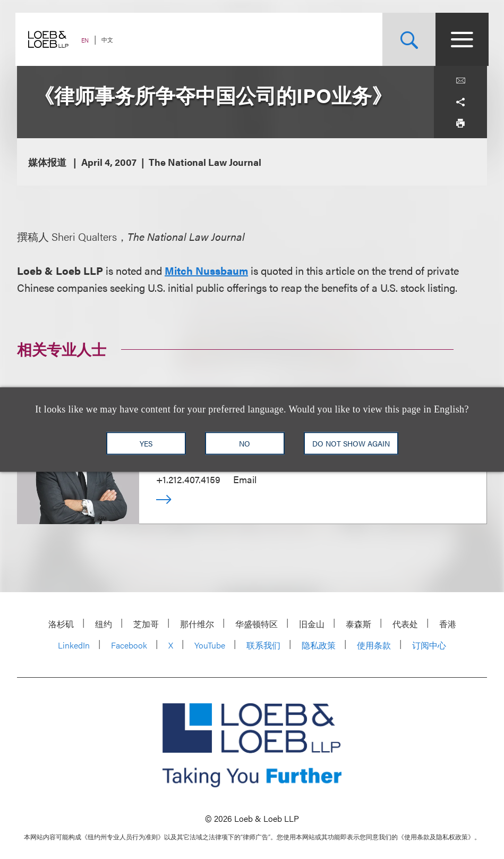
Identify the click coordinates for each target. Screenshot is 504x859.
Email (245, 479)
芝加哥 (146, 624)
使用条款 (374, 645)
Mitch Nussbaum (206, 270)
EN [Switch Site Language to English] (87, 40)
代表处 (405, 624)
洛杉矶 (61, 624)
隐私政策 (319, 645)
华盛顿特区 (257, 624)
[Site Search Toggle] (407, 39)
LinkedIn (74, 645)
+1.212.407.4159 (188, 479)
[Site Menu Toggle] (460, 39)
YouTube (210, 645)
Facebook (129, 645)
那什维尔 (197, 624)
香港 (448, 624)
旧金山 (312, 624)
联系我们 (263, 645)
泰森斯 (358, 624)
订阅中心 (429, 645)
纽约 (104, 624)
